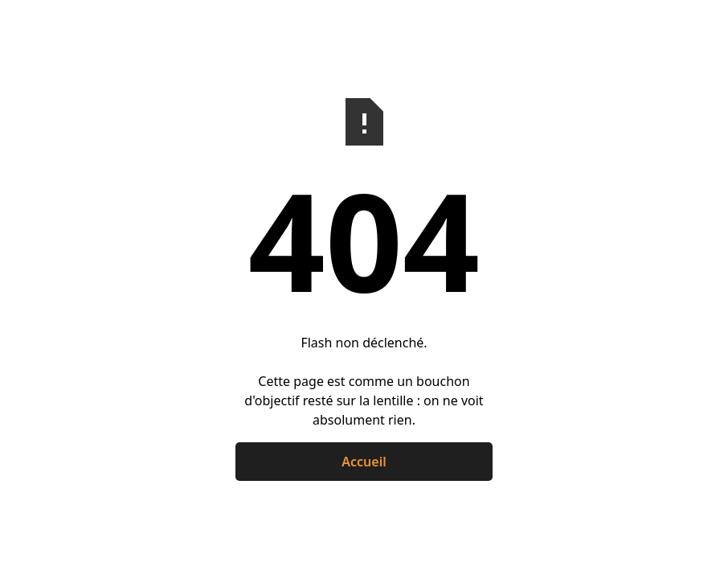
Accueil (364, 462)
